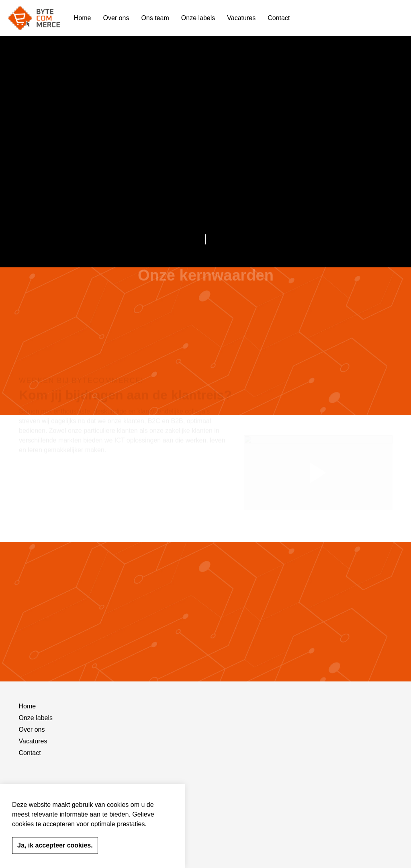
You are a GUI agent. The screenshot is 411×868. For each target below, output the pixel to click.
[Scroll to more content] (206, 237)
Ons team (155, 18)
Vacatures (241, 18)
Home (83, 18)
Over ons (116, 18)
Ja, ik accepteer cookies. (55, 845)
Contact (279, 18)
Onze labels (198, 18)
